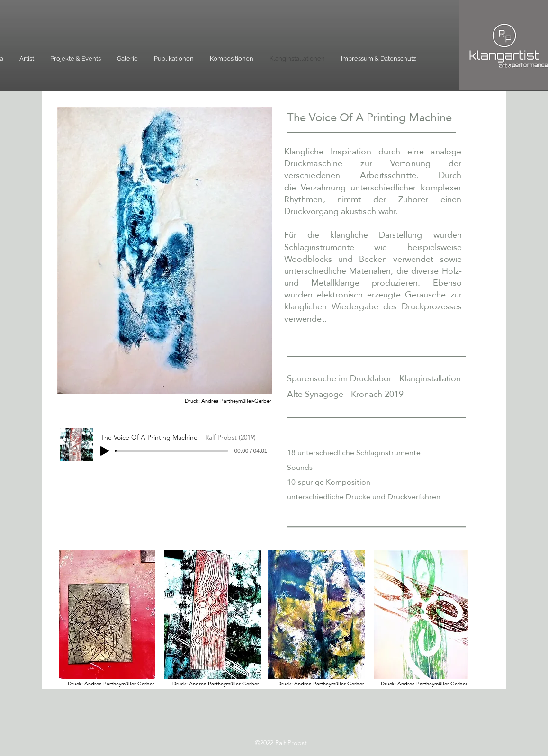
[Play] (105, 451)
